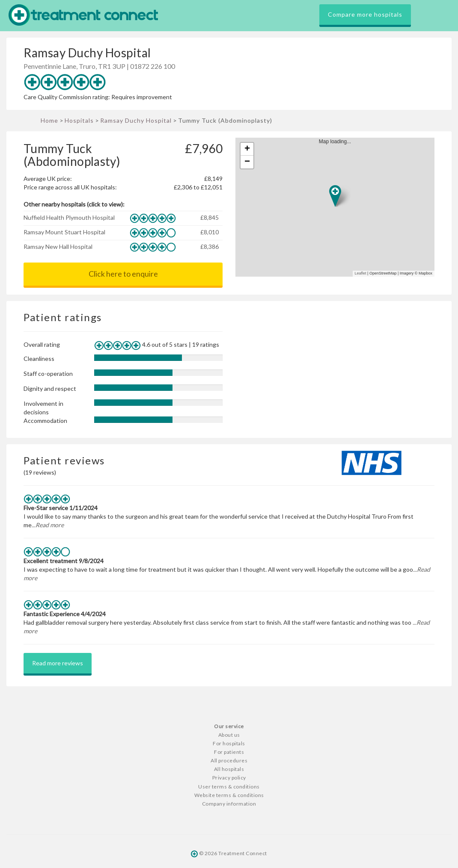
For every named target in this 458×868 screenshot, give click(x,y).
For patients (229, 752)
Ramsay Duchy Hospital (136, 120)
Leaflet (361, 273)
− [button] (247, 162)
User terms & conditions (229, 787)
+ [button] (247, 149)
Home (49, 120)
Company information (229, 804)
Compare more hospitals (365, 14)
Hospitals (79, 120)
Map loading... (338, 207)
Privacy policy (229, 778)
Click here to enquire (123, 274)
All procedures (229, 760)
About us (229, 735)
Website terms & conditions (229, 795)
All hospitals (229, 769)
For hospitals (229, 743)
